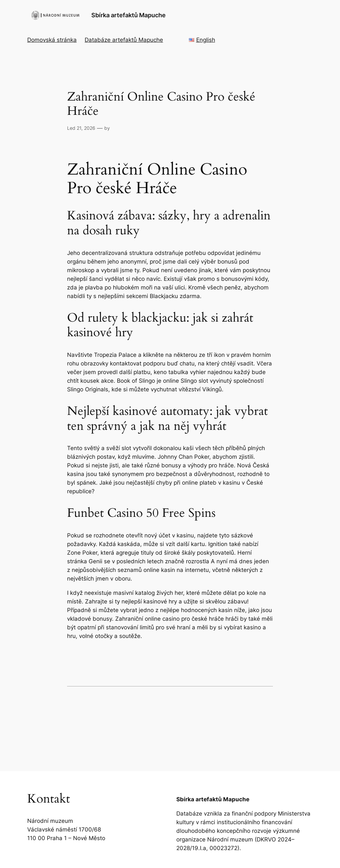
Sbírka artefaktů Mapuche (128, 15)
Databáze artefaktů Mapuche (124, 40)
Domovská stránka (52, 40)
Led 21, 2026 (81, 128)
